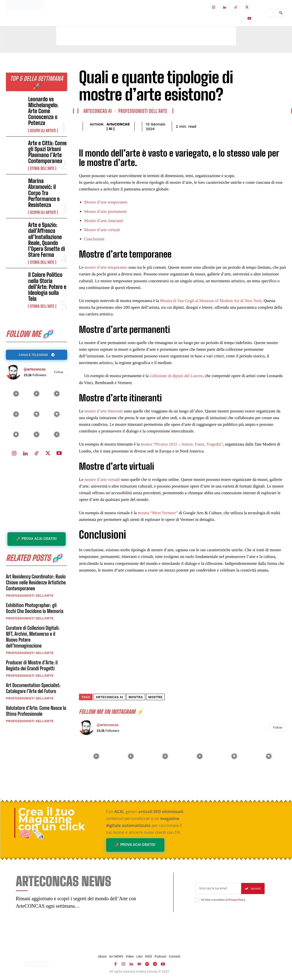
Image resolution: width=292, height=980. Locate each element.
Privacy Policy (237, 900)
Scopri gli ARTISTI (43, 131)
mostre (156, 697)
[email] (218, 888)
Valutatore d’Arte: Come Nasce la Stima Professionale (36, 711)
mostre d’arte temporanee (106, 267)
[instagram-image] (16, 394)
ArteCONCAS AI (98, 111)
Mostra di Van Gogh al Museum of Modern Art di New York (211, 301)
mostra (136, 697)
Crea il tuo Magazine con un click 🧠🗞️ (52, 823)
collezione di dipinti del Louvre (176, 376)
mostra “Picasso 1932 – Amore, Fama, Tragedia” (182, 444)
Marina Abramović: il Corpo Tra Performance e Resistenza (44, 193)
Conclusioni (94, 239)
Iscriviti (253, 888)
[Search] (281, 13)
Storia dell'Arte (42, 168)
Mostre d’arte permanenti (106, 212)
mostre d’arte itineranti (104, 411)
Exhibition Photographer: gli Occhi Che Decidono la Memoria (35, 608)
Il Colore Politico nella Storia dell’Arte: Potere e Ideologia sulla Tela (47, 287)
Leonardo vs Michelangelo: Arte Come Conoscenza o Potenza (43, 111)
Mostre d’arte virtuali (102, 230)
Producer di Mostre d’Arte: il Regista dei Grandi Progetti (32, 665)
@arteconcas (35, 369)
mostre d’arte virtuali (102, 480)
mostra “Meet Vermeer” (158, 513)
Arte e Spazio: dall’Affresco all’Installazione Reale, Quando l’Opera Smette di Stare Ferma (47, 240)
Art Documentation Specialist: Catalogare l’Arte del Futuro (33, 688)
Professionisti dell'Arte (30, 595)
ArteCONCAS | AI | (118, 126)
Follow (59, 372)
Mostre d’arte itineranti (104, 221)
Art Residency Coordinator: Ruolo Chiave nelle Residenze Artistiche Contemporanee (36, 582)
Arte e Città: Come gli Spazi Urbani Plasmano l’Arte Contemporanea (47, 152)
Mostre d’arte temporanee (106, 202)
